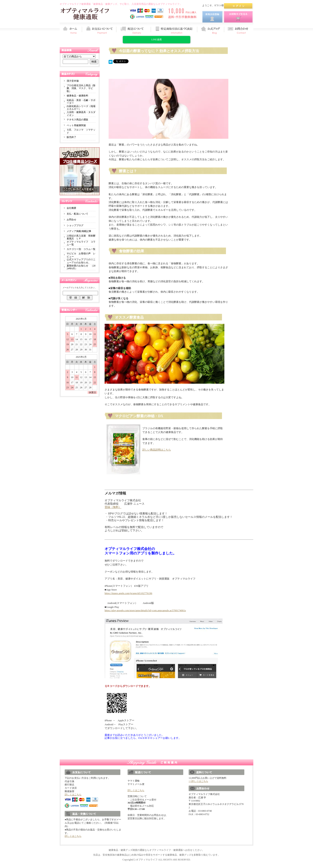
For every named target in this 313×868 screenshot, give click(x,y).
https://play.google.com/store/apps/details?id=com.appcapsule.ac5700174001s (145, 610)
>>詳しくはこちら (198, 781)
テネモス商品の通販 (77, 120)
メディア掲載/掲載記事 (79, 231)
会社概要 (71, 208)
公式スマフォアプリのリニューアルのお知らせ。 (81, 261)
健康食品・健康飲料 (77, 96)
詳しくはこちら (73, 795)
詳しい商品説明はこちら (157, 450)
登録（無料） (113, 507)
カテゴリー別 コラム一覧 (81, 249)
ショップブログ (75, 225)
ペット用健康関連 (76, 125)
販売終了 (71, 137)
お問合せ (71, 220)
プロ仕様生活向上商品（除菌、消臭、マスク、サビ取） (81, 88)
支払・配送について (77, 214)
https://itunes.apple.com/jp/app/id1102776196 (128, 593)
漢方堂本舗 (73, 81)
